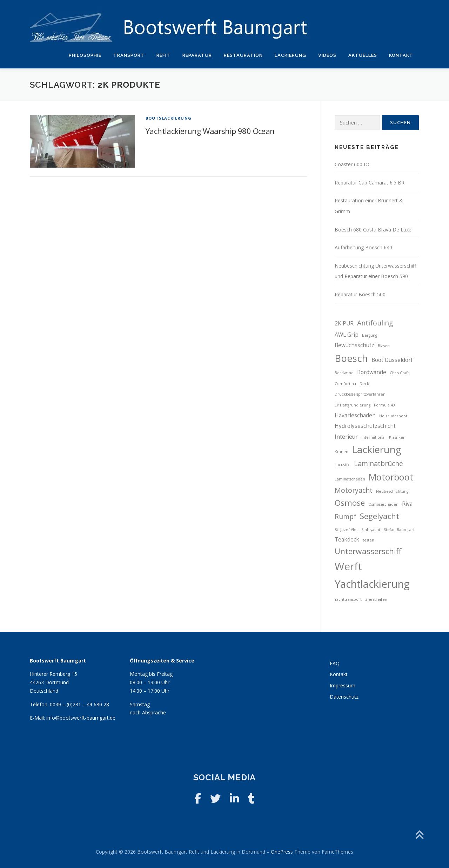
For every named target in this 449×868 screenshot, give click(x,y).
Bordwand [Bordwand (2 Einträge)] (344, 373)
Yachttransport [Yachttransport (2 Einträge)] (348, 599)
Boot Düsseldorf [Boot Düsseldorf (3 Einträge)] (392, 360)
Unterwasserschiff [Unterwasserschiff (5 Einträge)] (368, 551)
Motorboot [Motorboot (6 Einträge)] (391, 477)
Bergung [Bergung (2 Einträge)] (370, 335)
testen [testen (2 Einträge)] (368, 540)
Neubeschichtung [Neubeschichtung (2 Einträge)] (392, 491)
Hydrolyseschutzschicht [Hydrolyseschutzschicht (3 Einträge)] (365, 426)
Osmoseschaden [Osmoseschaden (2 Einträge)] (383, 504)
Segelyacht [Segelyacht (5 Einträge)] (380, 516)
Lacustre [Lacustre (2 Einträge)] (343, 465)
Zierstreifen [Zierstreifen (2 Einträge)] (376, 599)
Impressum (343, 685)
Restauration (243, 55)
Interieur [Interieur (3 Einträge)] (346, 437)
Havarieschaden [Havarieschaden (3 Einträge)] (355, 415)
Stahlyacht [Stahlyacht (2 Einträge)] (371, 530)
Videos (327, 55)
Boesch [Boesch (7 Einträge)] (351, 358)
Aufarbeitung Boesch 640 (363, 247)
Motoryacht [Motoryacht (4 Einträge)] (354, 490)
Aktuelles (363, 55)
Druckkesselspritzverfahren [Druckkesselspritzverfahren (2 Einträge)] (360, 394)
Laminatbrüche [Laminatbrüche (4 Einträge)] (378, 463)
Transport (129, 55)
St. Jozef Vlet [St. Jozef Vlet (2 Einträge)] (346, 530)
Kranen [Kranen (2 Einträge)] (341, 452)
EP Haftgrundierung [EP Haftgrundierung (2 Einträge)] (353, 405)
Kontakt (401, 55)
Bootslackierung (169, 118)
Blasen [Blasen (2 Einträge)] (384, 346)
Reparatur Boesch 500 (360, 294)
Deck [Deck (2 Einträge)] (364, 384)
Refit (163, 55)
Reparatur (197, 55)
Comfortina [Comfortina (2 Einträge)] (345, 384)
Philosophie (85, 55)
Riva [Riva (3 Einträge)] (407, 504)
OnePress (282, 852)
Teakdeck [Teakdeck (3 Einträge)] (347, 540)
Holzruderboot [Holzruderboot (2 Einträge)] (393, 416)
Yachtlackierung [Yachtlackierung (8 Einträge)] (372, 584)
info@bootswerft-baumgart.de (81, 718)
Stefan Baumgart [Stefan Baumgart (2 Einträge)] (399, 530)
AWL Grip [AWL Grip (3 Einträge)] (347, 335)
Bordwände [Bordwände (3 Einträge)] (372, 372)
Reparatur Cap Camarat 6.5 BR (370, 183)
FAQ (335, 663)
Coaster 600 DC (353, 164)
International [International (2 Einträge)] (373, 437)
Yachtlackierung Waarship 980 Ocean (210, 131)
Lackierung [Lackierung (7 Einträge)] (377, 449)
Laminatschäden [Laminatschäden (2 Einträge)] (350, 479)
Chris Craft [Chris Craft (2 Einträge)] (399, 373)
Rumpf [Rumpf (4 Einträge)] (346, 516)
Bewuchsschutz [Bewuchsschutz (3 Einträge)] (354, 345)
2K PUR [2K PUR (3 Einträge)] (344, 324)
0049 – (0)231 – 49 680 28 (79, 704)
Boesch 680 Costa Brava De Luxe (373, 230)
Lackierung (290, 55)
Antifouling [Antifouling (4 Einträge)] (375, 323)
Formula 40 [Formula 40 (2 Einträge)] (384, 405)
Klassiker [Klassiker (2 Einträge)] (397, 437)
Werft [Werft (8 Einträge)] (348, 566)
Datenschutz (344, 697)
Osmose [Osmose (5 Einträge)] (350, 503)
